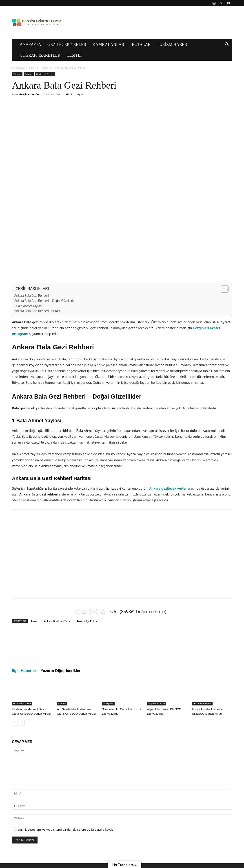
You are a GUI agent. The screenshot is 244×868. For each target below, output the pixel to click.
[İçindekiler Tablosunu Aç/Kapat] (222, 289)
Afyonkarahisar (157, 703)
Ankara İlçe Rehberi (88, 621)
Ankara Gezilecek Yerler (58, 621)
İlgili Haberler (24, 671)
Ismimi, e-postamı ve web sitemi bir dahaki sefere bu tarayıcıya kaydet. (66, 829)
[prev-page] (15, 723)
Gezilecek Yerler (67, 45)
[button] (227, 45)
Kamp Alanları (109, 45)
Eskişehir (108, 703)
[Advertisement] (122, 144)
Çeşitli (74, 55)
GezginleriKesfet (29, 94)
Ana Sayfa (18, 68)
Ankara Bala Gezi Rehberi (32, 296)
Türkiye (33, 68)
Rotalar (141, 45)
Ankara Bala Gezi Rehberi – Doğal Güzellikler (45, 301)
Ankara (47, 68)
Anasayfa (30, 45)
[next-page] (22, 723)
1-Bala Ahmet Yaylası (28, 306)
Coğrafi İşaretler (40, 55)
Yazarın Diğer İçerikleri (61, 671)
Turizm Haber (172, 45)
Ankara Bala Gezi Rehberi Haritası (37, 311)
